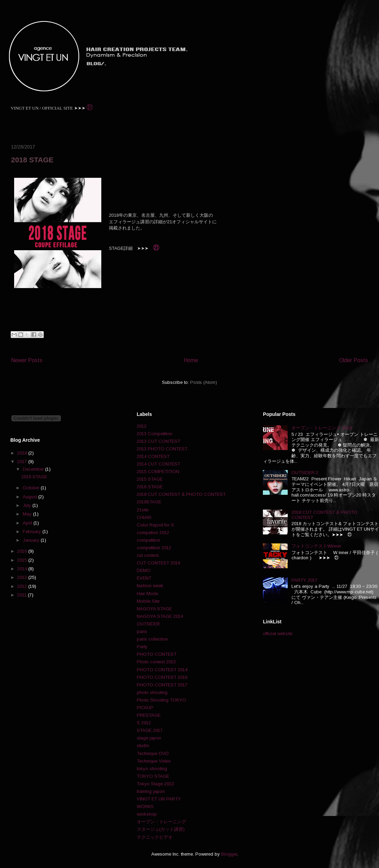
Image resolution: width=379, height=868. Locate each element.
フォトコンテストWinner (316, 546)
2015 (23, 560)
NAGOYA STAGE (154, 609)
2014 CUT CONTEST (158, 464)
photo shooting (152, 692)
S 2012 (144, 723)
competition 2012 (154, 548)
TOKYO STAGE (153, 776)
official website (278, 634)
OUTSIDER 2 (305, 473)
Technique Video (154, 761)
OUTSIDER (148, 624)
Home (191, 360)
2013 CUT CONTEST (158, 441)
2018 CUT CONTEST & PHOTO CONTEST (181, 494)
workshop (147, 814)
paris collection (152, 639)
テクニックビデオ (155, 837)
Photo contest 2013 (156, 662)
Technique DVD (153, 753)
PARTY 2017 (304, 580)
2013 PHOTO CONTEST (162, 449)
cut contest (148, 555)
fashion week (150, 586)
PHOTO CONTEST (157, 654)
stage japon (149, 738)
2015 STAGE (150, 479)
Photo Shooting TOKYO (161, 700)
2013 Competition (155, 434)
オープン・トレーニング (161, 822)
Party (142, 647)
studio (143, 746)
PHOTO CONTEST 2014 (162, 670)
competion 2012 (153, 533)
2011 (23, 595)
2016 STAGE (150, 487)
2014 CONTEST (153, 456)
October (32, 488)
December (34, 469)
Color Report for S (155, 525)
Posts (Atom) (204, 382)
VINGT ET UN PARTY (159, 799)
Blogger (229, 854)
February (33, 532)
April (28, 523)
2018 (23, 453)
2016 (23, 551)
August (30, 497)
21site (143, 510)
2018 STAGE (32, 160)
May (28, 514)
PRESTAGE (149, 715)
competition (148, 540)
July (28, 505)
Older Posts (354, 360)
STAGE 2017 (150, 730)
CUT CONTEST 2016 (158, 563)
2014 (23, 569)
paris (142, 631)
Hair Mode (147, 594)
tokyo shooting (152, 769)
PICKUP (145, 708)
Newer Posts (27, 360)
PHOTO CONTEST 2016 (162, 677)
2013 (23, 577)
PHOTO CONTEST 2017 (162, 685)
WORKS (145, 806)
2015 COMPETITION (158, 472)
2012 (23, 586)
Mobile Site (148, 601)
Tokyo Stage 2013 (155, 784)
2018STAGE (149, 502)
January (32, 540)
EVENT (144, 578)
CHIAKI (144, 517)
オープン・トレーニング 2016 (322, 428)
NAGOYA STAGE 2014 (160, 616)
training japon (151, 791)
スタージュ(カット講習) (161, 829)
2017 (23, 462)
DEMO (144, 570)
